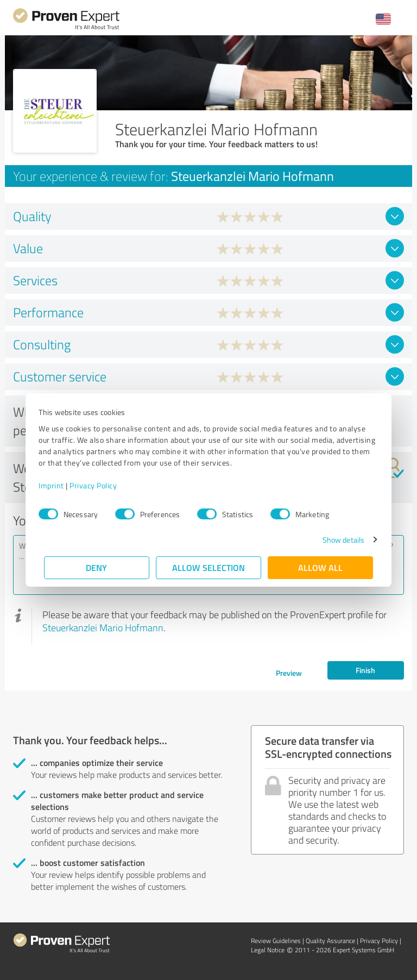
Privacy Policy (99, 485)
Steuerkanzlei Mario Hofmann (103, 627)
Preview (289, 673)
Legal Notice (268, 950)
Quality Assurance (330, 941)
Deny (97, 567)
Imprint (57, 485)
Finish (365, 670)
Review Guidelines (276, 941)
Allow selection (208, 567)
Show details (338, 540)
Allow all (320, 567)
